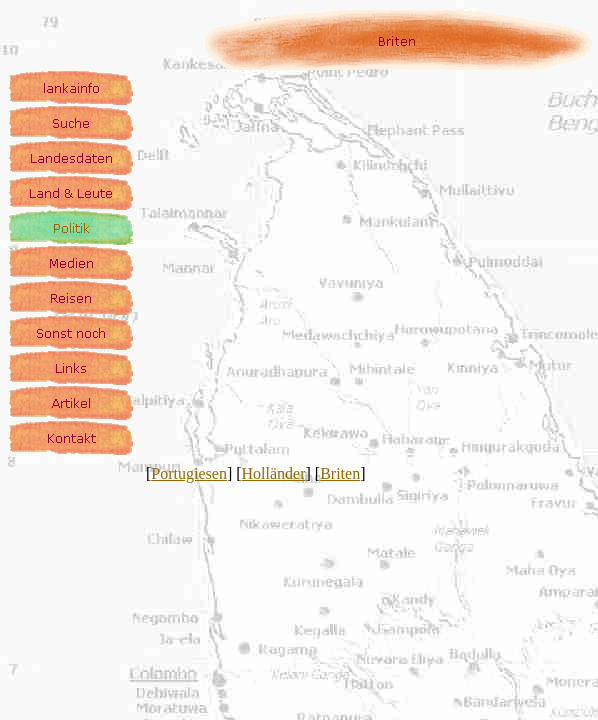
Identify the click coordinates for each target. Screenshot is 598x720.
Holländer (274, 473)
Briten (340, 473)
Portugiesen (189, 473)
